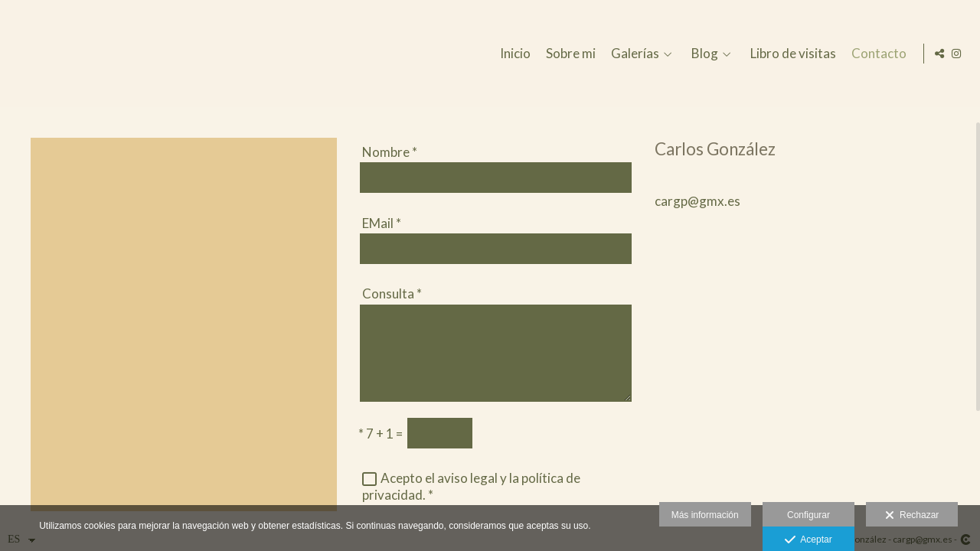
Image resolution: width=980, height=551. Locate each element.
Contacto (877, 54)
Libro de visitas (791, 54)
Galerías (633, 54)
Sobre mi (568, 54)
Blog (702, 54)
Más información (705, 515)
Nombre (390, 152)
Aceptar (808, 540)
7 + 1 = (381, 434)
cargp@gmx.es (697, 201)
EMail (382, 223)
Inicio (513, 54)
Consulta (392, 293)
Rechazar (912, 516)
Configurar (808, 515)
